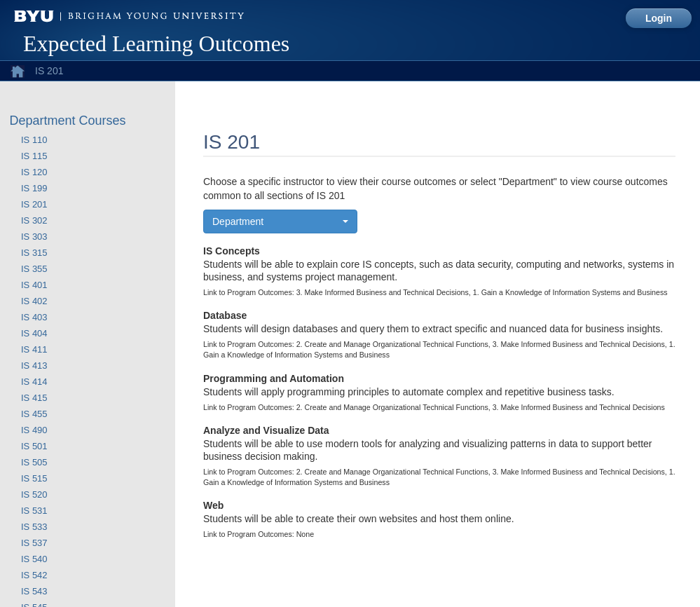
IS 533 (34, 527)
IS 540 (34, 559)
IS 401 (34, 285)
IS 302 (34, 220)
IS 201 (34, 204)
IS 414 (34, 382)
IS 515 (34, 478)
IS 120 (34, 172)
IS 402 (34, 301)
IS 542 (34, 575)
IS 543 (34, 591)
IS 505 (34, 462)
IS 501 (34, 446)
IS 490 (34, 430)
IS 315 (34, 253)
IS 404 (34, 333)
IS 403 (34, 317)
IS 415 (34, 398)
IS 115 (34, 156)
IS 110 (34, 140)
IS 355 (34, 269)
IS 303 (34, 237)
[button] (280, 221)
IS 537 (34, 543)
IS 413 (34, 366)
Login (659, 18)
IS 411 (34, 349)
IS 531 (34, 511)
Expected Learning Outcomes (156, 43)
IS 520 (34, 495)
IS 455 (34, 414)
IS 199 (34, 188)
